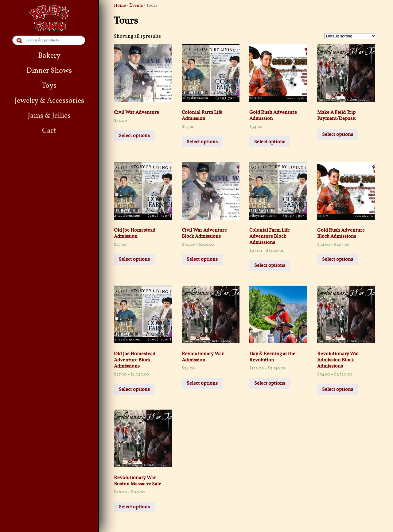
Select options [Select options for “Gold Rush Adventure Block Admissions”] (338, 259)
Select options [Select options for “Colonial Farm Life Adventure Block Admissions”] (270, 265)
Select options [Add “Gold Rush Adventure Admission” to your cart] (270, 142)
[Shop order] (350, 36)
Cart (49, 131)
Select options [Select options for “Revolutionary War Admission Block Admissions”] (338, 389)
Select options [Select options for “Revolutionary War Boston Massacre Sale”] (134, 507)
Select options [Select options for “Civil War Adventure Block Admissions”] (202, 259)
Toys (49, 85)
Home (120, 5)
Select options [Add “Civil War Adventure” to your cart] (134, 136)
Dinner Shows (49, 70)
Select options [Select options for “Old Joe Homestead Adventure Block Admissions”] (134, 389)
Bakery (49, 55)
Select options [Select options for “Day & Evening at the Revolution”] (270, 383)
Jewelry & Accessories (49, 100)
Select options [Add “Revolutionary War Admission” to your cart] (202, 383)
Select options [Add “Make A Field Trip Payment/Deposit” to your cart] (338, 134)
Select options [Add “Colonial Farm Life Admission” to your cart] (202, 142)
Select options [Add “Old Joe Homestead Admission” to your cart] (134, 259)
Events (136, 5)
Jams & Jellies (49, 116)
